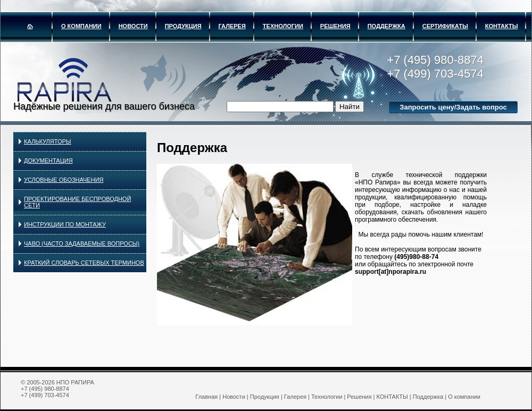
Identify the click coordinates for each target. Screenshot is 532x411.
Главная (206, 397)
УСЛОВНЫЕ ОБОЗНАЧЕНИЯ (64, 180)
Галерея (232, 26)
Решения (335, 26)
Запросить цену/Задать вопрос (453, 107)
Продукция (183, 26)
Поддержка (386, 26)
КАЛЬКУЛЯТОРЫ (48, 141)
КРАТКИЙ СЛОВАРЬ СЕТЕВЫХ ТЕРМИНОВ (84, 263)
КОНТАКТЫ (502, 26)
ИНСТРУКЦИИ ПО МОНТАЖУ (65, 224)
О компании (81, 26)
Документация (48, 161)
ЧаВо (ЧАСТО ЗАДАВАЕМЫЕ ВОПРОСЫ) (82, 244)
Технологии (283, 26)
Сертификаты (445, 26)
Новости (133, 26)
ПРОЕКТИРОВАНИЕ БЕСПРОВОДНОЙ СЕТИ (77, 202)
